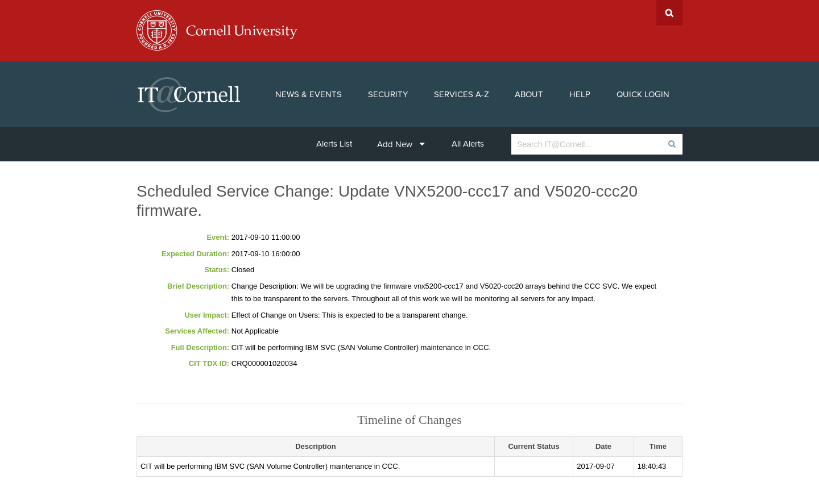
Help (580, 94)
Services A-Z (462, 94)
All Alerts (468, 144)
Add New (401, 144)
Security (388, 94)
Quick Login (643, 94)
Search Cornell (669, 13)
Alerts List (334, 144)
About (529, 94)
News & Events (309, 94)
